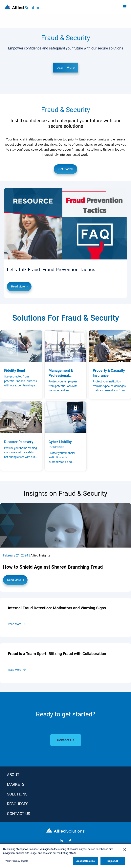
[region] (65, 856)
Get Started (66, 169)
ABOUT (13, 775)
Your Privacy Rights (17, 861)
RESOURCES (18, 804)
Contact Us (19, 814)
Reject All (113, 861)
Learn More (65, 68)
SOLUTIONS (17, 794)
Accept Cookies (86, 861)
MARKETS (16, 784)
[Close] (125, 850)
